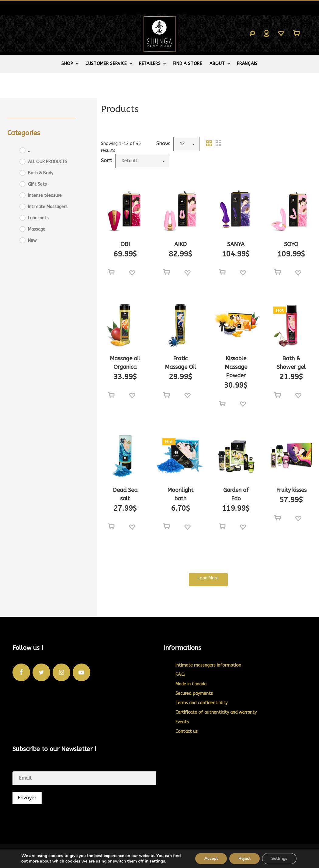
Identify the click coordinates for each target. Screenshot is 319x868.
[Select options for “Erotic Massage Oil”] (167, 395)
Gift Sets (37, 184)
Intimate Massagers (48, 207)
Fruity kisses (291, 490)
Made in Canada (191, 684)
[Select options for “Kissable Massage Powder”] (222, 404)
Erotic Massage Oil (180, 363)
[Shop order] (143, 161)
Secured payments (194, 693)
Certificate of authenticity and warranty (216, 712)
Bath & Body (41, 173)
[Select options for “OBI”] (111, 272)
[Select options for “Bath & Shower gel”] (278, 395)
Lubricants (38, 218)
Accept (211, 858)
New (32, 240)
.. (29, 151)
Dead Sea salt (125, 494)
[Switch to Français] (247, 64)
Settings (279, 858)
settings (157, 861)
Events (182, 722)
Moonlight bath (180, 494)
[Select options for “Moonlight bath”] (167, 527)
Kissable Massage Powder (236, 367)
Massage (37, 229)
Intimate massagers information (208, 665)
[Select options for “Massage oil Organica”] (111, 395)
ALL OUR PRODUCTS (48, 162)
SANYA (236, 244)
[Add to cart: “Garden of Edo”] (222, 527)
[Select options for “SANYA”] (222, 272)
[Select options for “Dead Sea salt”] (111, 527)
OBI (125, 244)
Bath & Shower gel (291, 363)
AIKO (180, 244)
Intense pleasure (45, 196)
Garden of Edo (236, 494)
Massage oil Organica (125, 363)
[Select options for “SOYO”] (278, 272)
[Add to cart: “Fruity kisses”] (278, 518)
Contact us (187, 731)
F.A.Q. (180, 675)
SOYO (291, 244)
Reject (244, 858)
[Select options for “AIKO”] (167, 272)
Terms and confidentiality (201, 703)
